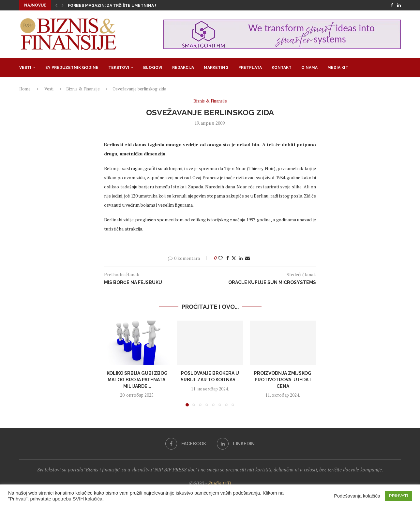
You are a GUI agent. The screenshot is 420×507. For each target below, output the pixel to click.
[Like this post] (220, 258)
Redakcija (183, 68)
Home (25, 89)
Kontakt (282, 68)
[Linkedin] (399, 5)
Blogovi (153, 68)
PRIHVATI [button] (398, 496)
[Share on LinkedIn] (241, 258)
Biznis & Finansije (83, 89)
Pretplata (250, 68)
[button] (56, 5)
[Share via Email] (247, 258)
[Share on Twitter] (234, 258)
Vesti (25, 68)
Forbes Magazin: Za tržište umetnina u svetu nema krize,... (135, 6)
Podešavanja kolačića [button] (357, 496)
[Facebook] (392, 5)
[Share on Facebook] (228, 258)
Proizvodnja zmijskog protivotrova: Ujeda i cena (283, 380)
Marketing (216, 68)
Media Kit (338, 68)
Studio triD (220, 483)
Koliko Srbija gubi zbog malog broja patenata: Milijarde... (137, 380)
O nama (309, 68)
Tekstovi (119, 68)
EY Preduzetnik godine (72, 68)
